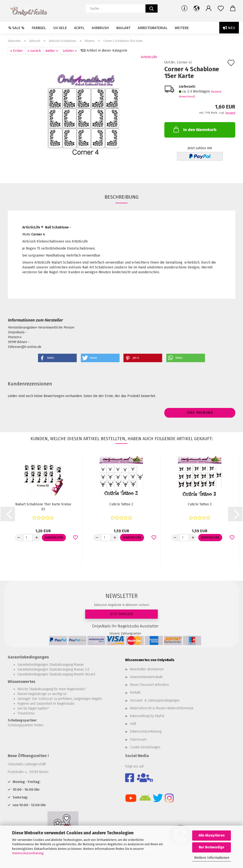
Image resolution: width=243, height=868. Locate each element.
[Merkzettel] (221, 8)
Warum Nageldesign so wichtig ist (42, 694)
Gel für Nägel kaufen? (33, 708)
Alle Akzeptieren (212, 835)
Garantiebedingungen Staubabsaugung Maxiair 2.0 (53, 669)
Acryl (79, 28)
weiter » (52, 51)
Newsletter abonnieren (147, 669)
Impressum (138, 739)
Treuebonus (26, 713)
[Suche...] (152, 8)
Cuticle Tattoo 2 (121, 504)
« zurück (34, 51)
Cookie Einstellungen (145, 747)
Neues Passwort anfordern (149, 685)
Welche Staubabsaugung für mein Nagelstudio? (51, 689)
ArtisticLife (149, 57)
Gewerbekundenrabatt (146, 677)
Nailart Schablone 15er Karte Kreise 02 (43, 507)
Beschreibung (121, 197)
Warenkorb (54, 538)
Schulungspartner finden (26, 725)
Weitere (182, 28)
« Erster (16, 51)
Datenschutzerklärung (28, 853)
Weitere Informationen (212, 858)
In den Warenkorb (194, 129)
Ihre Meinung (200, 413)
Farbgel (39, 28)
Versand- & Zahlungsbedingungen (155, 700)
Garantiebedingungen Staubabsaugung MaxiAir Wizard (56, 674)
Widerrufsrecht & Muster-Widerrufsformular (162, 708)
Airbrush (100, 28)
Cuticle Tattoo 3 (200, 504)
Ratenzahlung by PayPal (147, 716)
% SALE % (16, 28)
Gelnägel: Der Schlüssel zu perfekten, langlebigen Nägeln (60, 699)
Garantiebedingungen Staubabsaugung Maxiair (51, 665)
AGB (133, 724)
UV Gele (60, 28)
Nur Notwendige (212, 847)
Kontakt (135, 692)
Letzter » (70, 51)
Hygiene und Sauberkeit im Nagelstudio (46, 704)
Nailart (123, 28)
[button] (197, 8)
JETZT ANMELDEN (121, 614)
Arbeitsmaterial (153, 28)
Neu (229, 28)
